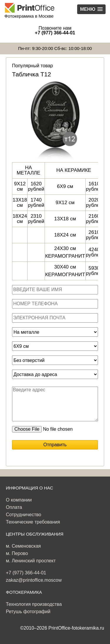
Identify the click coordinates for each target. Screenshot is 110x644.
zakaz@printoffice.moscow (34, 580)
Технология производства (34, 604)
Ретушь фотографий (28, 612)
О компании (19, 500)
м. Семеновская (23, 546)
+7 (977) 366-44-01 (55, 33)
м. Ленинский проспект (31, 561)
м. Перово (17, 553)
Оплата (14, 507)
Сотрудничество (24, 515)
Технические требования (33, 522)
